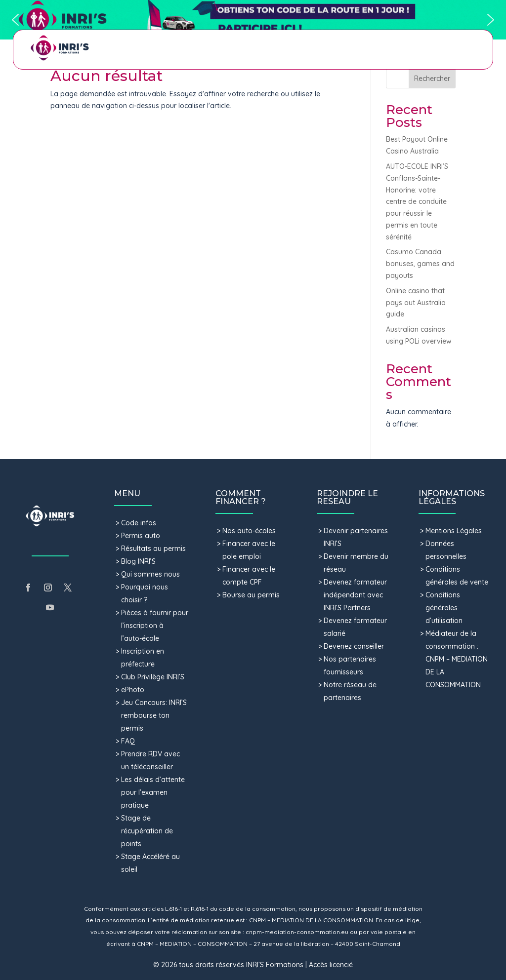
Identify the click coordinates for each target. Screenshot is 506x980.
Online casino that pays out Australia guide (416, 303)
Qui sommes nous (150, 574)
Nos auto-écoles (249, 531)
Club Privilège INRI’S (153, 677)
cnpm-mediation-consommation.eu (297, 932)
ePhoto (133, 690)
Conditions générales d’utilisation (444, 608)
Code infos (139, 523)
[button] (253, 20)
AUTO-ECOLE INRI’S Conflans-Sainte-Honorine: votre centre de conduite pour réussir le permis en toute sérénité (417, 202)
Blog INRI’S (138, 561)
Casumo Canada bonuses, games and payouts (420, 264)
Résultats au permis (153, 549)
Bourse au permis (251, 595)
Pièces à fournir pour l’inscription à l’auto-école (155, 626)
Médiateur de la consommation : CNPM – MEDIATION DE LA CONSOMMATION (457, 659)
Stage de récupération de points (147, 831)
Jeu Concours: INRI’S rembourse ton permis (154, 715)
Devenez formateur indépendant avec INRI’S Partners (355, 595)
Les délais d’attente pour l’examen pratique (153, 792)
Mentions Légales (454, 531)
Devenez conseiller (354, 646)
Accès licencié (331, 965)
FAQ (128, 741)
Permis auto (141, 536)
